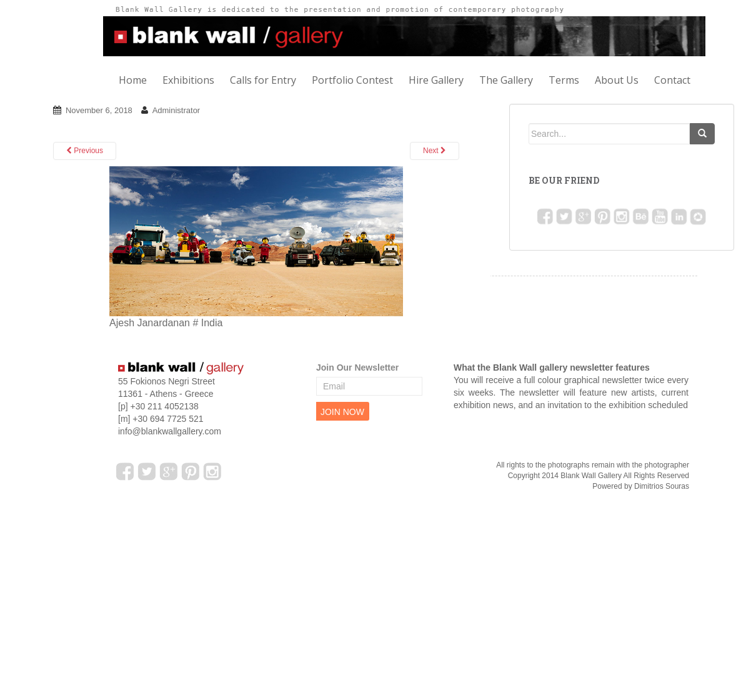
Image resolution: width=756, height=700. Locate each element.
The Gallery (506, 80)
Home (133, 80)
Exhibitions (188, 80)
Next (435, 151)
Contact (672, 80)
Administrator (177, 110)
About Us (617, 80)
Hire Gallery (436, 80)
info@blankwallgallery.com (170, 431)
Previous (85, 151)
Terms (564, 80)
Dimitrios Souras (662, 486)
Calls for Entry (263, 80)
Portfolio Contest (352, 80)
